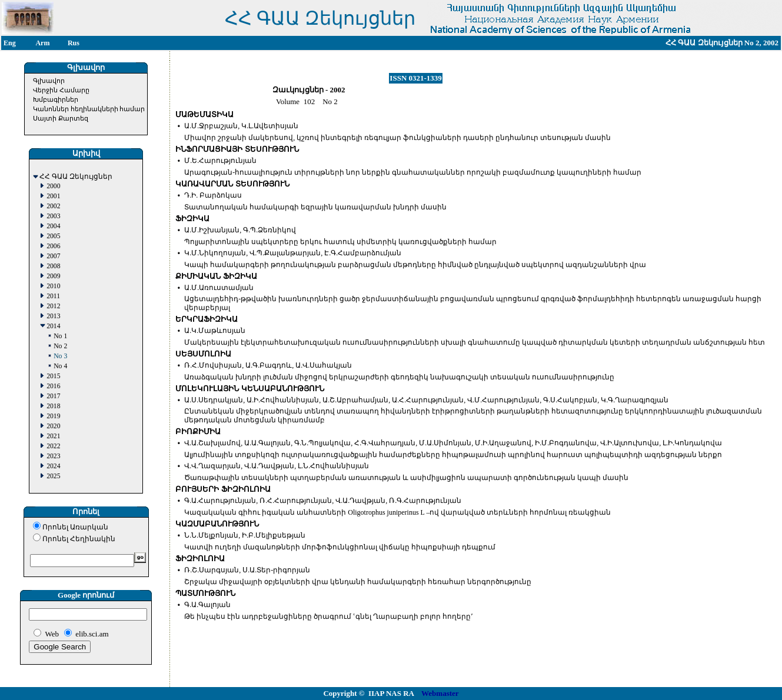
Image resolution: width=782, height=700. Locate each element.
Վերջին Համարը (61, 90)
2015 (53, 376)
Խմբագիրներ (56, 99)
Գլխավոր (49, 81)
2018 (53, 406)
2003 (53, 216)
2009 (53, 276)
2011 (53, 296)
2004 (53, 226)
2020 (53, 426)
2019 (53, 416)
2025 (53, 476)
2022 (53, 446)
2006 (53, 246)
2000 (53, 186)
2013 (53, 316)
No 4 (60, 366)
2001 (53, 196)
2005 (53, 236)
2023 (53, 456)
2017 (53, 396)
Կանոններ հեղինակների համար (89, 109)
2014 (53, 326)
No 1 (60, 336)
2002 (53, 206)
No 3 (60, 356)
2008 (53, 266)
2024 (53, 466)
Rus (74, 43)
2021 (53, 436)
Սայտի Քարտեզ (61, 118)
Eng (10, 43)
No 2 (60, 346)
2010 (53, 286)
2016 (53, 386)
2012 (53, 306)
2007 (53, 256)
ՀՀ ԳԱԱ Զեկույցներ (76, 177)
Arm (42, 43)
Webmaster (440, 693)
